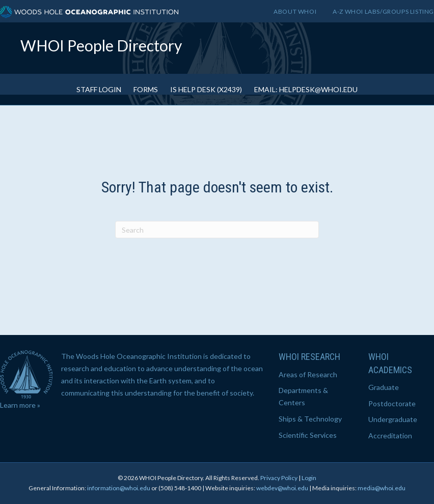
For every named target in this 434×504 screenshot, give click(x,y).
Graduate (384, 387)
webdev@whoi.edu (282, 488)
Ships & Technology (310, 419)
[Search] (217, 230)
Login (309, 478)
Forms (146, 89)
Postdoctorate (392, 403)
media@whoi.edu (382, 488)
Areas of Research (308, 374)
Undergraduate (393, 419)
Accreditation (390, 436)
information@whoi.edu (119, 488)
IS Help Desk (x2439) (206, 89)
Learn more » (20, 405)
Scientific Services (308, 435)
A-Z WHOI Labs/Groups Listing (383, 11)
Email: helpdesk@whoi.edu (306, 89)
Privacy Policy (279, 478)
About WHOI (295, 11)
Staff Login (99, 89)
